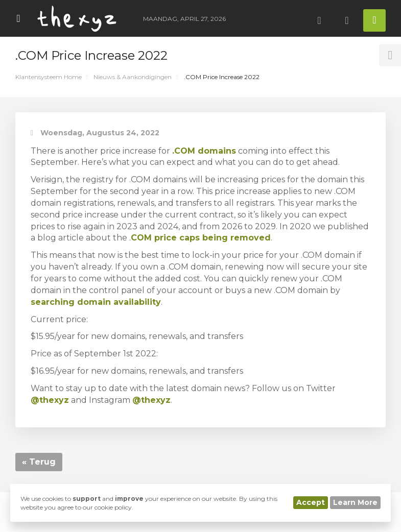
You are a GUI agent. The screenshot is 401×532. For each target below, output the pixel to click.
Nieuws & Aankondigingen (133, 77)
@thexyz (151, 400)
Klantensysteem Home (49, 77)
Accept (311, 502)
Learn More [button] (355, 502)
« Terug (39, 462)
